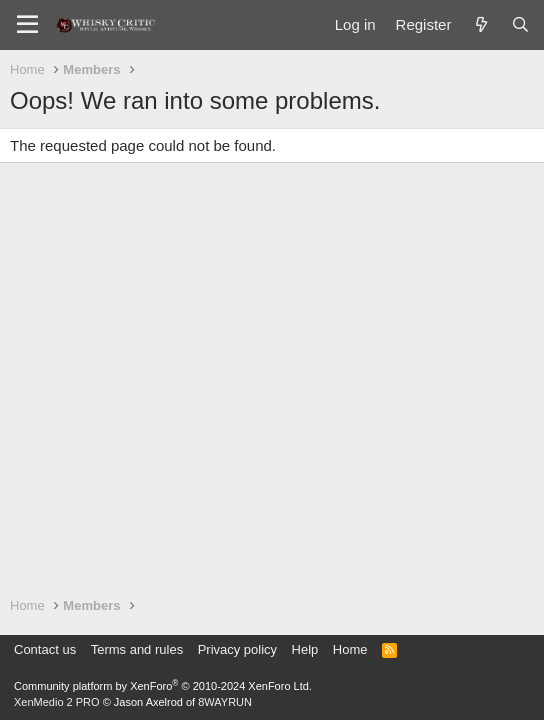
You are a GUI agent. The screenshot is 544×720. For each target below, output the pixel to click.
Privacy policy (237, 649)
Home (350, 649)
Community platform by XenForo (163, 686)
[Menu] (27, 25)
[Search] (520, 24)
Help (305, 649)
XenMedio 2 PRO (57, 702)
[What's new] (480, 24)
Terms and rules (137, 649)
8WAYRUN (225, 702)
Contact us (45, 649)
